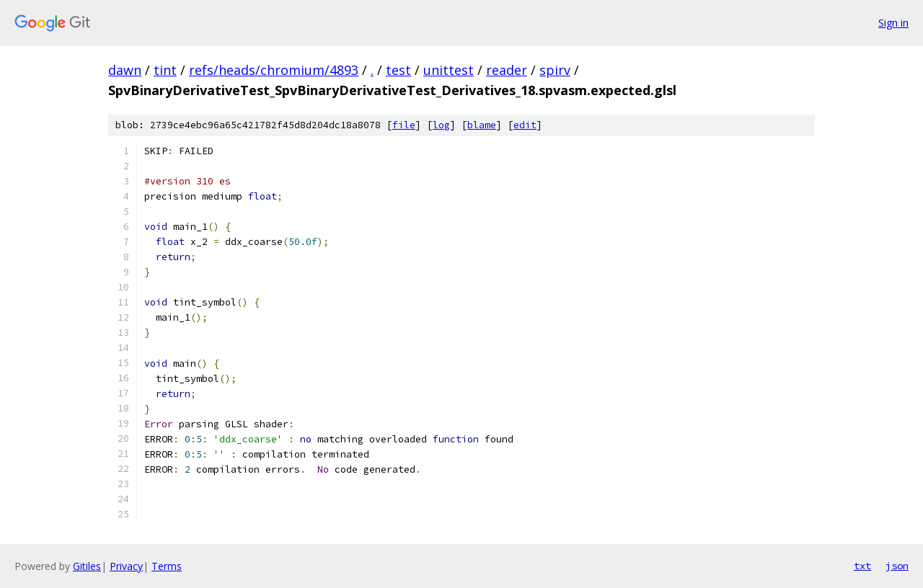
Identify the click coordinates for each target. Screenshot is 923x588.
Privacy (126, 566)
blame (482, 125)
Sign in (893, 23)
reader (507, 70)
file (404, 125)
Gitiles (87, 566)
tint (165, 70)
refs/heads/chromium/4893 (274, 70)
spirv (555, 70)
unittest (449, 70)
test (398, 70)
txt (862, 566)
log (441, 125)
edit (525, 125)
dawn (125, 70)
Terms (167, 566)
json (897, 566)
